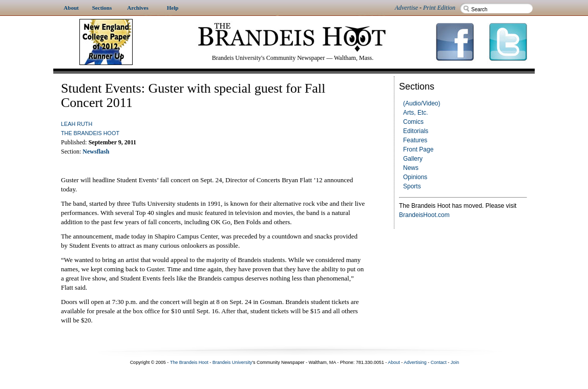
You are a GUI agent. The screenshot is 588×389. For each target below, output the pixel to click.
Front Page (418, 149)
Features (415, 140)
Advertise (406, 8)
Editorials (416, 131)
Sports (412, 186)
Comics (413, 122)
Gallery (413, 159)
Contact (439, 362)
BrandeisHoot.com (424, 215)
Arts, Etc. (416, 113)
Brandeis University (233, 362)
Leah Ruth (77, 124)
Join (455, 362)
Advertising (415, 362)
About (394, 362)
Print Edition (439, 8)
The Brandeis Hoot (90, 133)
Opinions (415, 177)
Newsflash (96, 152)
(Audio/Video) (422, 103)
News (411, 168)
